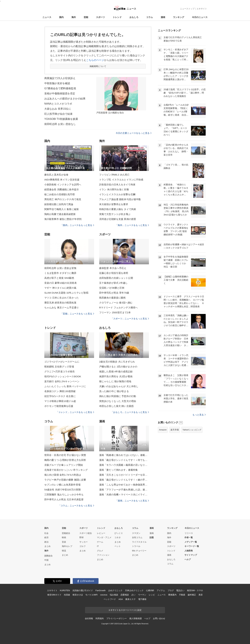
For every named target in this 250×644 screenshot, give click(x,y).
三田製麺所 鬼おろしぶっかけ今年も (64, 494)
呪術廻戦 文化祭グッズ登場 (59, 367)
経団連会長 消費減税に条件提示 (62, 189)
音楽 (64, 542)
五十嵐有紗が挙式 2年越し (113, 283)
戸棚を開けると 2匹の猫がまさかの (118, 367)
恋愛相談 (125, 595)
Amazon (163, 430)
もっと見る (199, 415)
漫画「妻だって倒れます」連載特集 (118, 470)
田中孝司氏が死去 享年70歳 (114, 293)
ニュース (47, 17)
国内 (61, 17)
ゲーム (100, 542)
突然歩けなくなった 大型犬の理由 (118, 401)
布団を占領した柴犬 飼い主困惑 (116, 406)
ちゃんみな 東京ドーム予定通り (62, 308)
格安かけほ (78, 595)
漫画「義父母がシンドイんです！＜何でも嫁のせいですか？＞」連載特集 (124, 460)
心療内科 (150, 590)
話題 (152, 537)
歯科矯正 (192, 595)
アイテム (161, 590)
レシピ (152, 595)
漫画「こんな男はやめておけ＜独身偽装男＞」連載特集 (124, 485)
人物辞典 (189, 551)
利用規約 (100, 618)
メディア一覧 (191, 542)
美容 (201, 595)
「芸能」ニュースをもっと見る (77, 314)
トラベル (136, 546)
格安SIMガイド (54, 595)
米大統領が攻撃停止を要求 (114, 204)
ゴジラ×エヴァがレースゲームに (62, 362)
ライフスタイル (139, 542)
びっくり (119, 533)
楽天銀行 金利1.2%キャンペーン (62, 381)
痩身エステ (130, 599)
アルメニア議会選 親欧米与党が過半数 (120, 199)
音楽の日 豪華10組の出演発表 (61, 283)
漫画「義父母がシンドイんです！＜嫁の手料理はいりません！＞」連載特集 (124, 480)
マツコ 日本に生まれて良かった (62, 298)
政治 (46, 542)
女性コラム (137, 537)
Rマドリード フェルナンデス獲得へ (118, 308)
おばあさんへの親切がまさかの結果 (65, 99)
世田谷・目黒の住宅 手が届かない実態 (65, 455)
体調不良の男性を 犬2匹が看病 (116, 376)
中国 (46, 560)
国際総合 (48, 556)
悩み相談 (114, 595)
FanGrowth (101, 590)
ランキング (179, 17)
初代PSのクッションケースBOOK (63, 376)
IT (98, 546)
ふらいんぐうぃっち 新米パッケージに (65, 386)
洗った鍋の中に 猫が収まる (114, 391)
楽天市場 (175, 430)
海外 (74, 17)
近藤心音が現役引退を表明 (114, 273)
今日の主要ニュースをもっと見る (134, 133)
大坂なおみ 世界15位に (58, 109)
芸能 (86, 17)
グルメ (100, 551)
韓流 (64, 551)
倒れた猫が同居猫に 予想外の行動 (118, 396)
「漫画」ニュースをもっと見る (132, 501)
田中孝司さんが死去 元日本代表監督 (64, 499)
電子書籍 (142, 599)
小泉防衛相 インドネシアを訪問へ (63, 185)
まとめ (47, 546)
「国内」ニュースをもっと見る (77, 225)
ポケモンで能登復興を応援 (59, 406)
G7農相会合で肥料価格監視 (60, 88)
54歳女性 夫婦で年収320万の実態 (62, 490)
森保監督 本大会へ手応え (113, 268)
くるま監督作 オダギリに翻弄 (60, 273)
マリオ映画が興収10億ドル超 (60, 401)
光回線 (67, 595)
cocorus (104, 595)
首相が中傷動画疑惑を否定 (60, 93)
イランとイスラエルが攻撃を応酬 (117, 194)
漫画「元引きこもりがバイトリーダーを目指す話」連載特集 (124, 475)
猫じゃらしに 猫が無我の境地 (115, 381)
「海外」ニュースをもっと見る (132, 225)
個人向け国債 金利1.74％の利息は (63, 475)
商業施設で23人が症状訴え (60, 78)
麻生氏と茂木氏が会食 (56, 175)
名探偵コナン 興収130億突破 (60, 391)
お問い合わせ (159, 618)
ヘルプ (188, 559)
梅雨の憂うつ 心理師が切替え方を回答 (65, 460)
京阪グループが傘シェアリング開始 (64, 465)
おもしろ (134, 17)
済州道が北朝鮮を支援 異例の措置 (118, 219)
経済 (46, 537)
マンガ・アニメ (104, 537)
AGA (121, 599)
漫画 (163, 17)
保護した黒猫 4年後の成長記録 (116, 371)
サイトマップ (191, 555)
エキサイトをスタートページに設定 (125, 610)
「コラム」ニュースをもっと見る (76, 506)
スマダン (136, 533)
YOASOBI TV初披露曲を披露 (61, 119)
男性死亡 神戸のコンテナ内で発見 (63, 199)
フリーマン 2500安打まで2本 (115, 312)
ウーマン (142, 595)
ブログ (171, 590)
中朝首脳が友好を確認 (57, 83)
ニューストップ (187, 9)
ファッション (103, 555)
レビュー (101, 533)
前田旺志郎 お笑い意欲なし (60, 124)
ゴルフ (83, 546)
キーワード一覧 (192, 546)
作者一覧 (189, 537)
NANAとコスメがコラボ (58, 104)
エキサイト (202, 9)
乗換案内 (172, 595)
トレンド (117, 17)
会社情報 (89, 618)
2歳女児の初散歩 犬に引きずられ (117, 362)
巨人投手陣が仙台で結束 (58, 114)
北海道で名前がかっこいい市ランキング (66, 470)
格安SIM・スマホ (195, 590)
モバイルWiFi (91, 595)
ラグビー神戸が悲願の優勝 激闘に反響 (65, 480)
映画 (64, 537)
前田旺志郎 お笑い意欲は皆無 (60, 268)
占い (133, 595)
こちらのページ (95, 60)
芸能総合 (66, 533)
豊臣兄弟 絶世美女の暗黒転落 (60, 303)
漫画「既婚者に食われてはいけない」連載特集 (124, 455)
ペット (118, 546)
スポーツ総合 (86, 533)
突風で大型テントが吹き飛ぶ (115, 214)
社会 (46, 533)
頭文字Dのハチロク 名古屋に (60, 396)
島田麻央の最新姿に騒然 (112, 298)
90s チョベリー (139, 551)
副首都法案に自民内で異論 (59, 204)
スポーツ (100, 17)
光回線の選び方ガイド (83, 590)
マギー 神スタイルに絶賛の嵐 (60, 288)
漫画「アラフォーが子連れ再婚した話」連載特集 (124, 490)
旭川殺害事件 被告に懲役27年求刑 (63, 219)
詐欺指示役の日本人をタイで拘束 (117, 185)
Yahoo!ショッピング (192, 430)
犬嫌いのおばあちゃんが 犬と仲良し (119, 386)
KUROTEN (65, 590)
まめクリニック (115, 590)
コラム (150, 17)
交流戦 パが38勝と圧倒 (112, 288)
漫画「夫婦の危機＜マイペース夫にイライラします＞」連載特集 (124, 494)
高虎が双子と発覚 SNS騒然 (59, 278)
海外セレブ (67, 546)
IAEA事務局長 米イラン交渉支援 (62, 180)
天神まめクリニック (134, 590)
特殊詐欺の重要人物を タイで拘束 (118, 209)
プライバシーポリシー (117, 618)
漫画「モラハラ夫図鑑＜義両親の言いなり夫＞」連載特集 (124, 465)
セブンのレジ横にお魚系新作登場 (62, 485)
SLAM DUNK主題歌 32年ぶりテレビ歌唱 (66, 293)
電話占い (180, 590)
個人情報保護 (135, 618)
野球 (81, 537)
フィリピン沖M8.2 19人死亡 (114, 175)
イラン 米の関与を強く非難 (114, 189)
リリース (189, 533)
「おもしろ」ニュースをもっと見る (130, 412)
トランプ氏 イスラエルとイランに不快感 (121, 180)
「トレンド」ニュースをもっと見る (75, 412)
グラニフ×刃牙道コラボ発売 (59, 371)
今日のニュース (200, 17)
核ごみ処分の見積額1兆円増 (59, 194)
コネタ (118, 537)
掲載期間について (98, 66)
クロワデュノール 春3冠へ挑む (116, 303)
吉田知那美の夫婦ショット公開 (116, 278)
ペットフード (110, 599)
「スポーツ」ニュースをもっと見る (130, 319)
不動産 (182, 595)
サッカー (84, 542)
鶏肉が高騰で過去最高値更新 (60, 214)
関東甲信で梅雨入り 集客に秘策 (62, 209)
